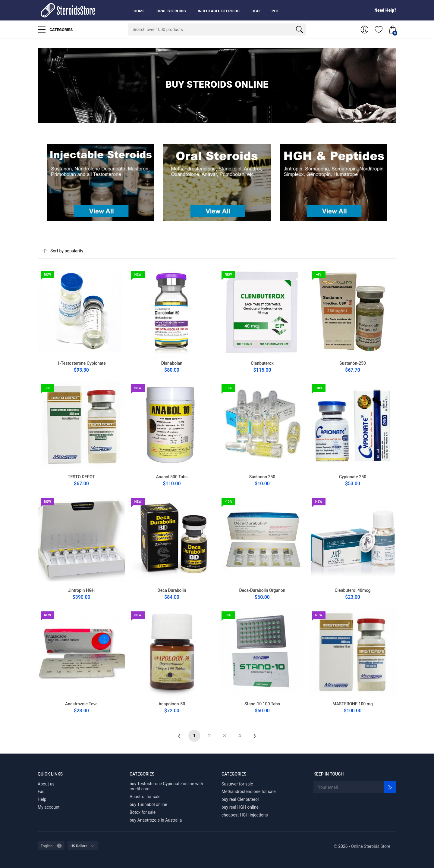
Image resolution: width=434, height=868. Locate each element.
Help (42, 799)
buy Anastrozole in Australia (156, 820)
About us (46, 784)
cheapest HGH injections (245, 815)
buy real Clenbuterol (240, 799)
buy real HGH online (240, 807)
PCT (275, 11)
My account (49, 807)
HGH (255, 11)
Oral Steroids (171, 11)
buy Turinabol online (148, 804)
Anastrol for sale (145, 797)
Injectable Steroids (219, 11)
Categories (55, 30)
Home (139, 11)
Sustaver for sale (237, 784)
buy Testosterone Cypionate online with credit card (166, 786)
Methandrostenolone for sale (248, 792)
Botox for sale (143, 812)
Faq (41, 792)
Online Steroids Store (371, 846)
